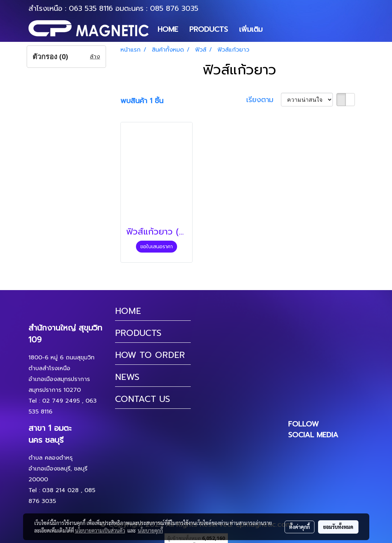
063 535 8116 (91, 8)
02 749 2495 (61, 401)
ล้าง (95, 57)
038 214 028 (60, 490)
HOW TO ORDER (150, 355)
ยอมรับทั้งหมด (338, 527)
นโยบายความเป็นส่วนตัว (100, 530)
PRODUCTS (209, 29)
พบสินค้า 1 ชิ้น (142, 101)
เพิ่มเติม (251, 29)
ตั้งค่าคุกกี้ (299, 527)
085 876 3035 (174, 8)
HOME (168, 29)
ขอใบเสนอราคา (157, 247)
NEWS (127, 377)
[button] (274, 29)
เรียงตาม (264, 100)
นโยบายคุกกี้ (150, 530)
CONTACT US (143, 399)
